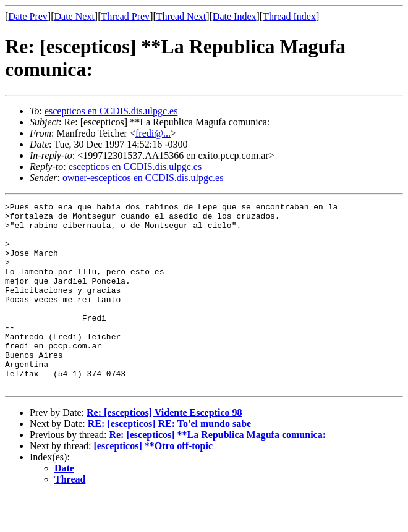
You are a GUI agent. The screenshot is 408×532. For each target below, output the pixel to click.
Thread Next (181, 16)
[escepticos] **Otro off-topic (154, 483)
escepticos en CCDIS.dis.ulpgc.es (111, 111)
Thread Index (289, 16)
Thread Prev (125, 16)
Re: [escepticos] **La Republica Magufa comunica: (217, 472)
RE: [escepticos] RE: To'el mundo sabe (169, 461)
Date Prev (28, 16)
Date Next (74, 16)
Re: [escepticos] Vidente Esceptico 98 (164, 450)
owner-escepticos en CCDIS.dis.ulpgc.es (143, 178)
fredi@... (153, 133)
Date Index (235, 16)
